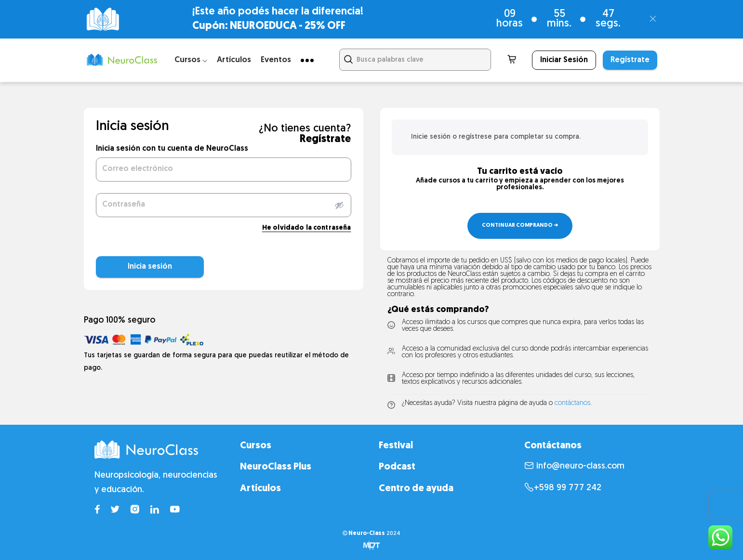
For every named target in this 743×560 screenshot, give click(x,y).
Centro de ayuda (416, 489)
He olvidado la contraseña (307, 228)
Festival (396, 446)
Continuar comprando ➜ (520, 226)
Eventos (276, 60)
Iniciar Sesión (564, 60)
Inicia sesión (127, 267)
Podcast (397, 467)
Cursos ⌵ (191, 60)
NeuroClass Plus (276, 467)
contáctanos (572, 403)
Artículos (234, 60)
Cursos (256, 446)
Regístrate (630, 60)
